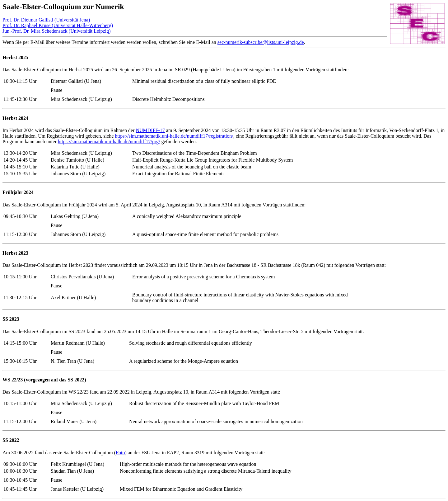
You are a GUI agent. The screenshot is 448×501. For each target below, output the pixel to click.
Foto (120, 453)
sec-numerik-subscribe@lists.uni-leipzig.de (261, 42)
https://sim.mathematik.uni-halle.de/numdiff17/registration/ (174, 136)
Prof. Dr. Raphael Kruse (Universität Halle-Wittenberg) (58, 25)
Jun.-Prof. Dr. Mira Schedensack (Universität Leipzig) (56, 31)
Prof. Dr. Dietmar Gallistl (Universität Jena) (46, 20)
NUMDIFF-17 (150, 130)
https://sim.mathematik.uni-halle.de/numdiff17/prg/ (109, 142)
